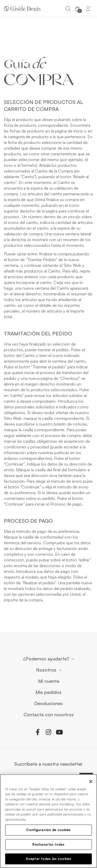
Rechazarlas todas (48, 844)
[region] (48, 821)
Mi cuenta (49, 681)
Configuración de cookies (48, 830)
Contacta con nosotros (49, 715)
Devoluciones (48, 704)
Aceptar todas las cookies (48, 859)
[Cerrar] (91, 781)
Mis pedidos (48, 692)
